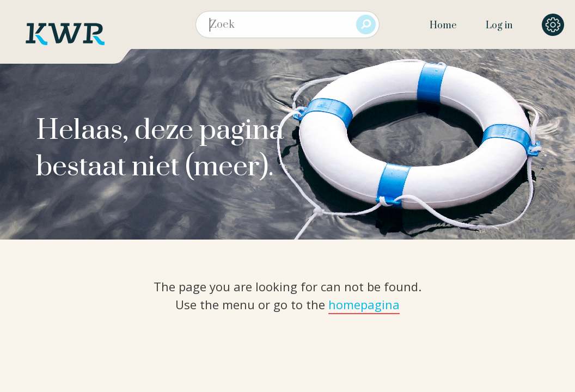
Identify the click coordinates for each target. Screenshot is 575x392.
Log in (499, 26)
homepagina (364, 304)
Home (443, 26)
